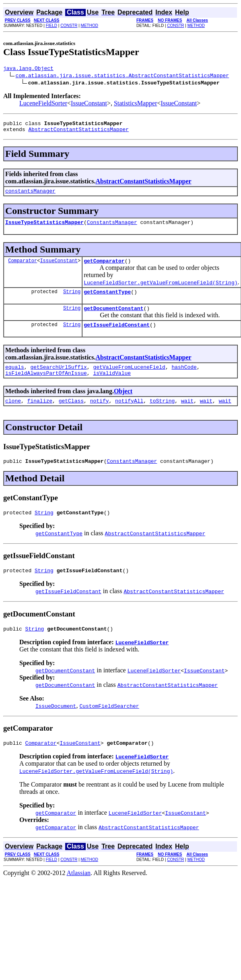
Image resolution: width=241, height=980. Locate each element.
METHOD (90, 26)
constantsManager (30, 195)
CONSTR (69, 26)
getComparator (104, 268)
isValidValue (112, 386)
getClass (71, 415)
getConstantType (107, 300)
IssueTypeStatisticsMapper (44, 228)
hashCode (184, 379)
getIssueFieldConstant (117, 335)
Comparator (23, 268)
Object (123, 404)
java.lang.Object (28, 69)
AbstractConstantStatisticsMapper (78, 133)
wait (187, 415)
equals (15, 379)
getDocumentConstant (113, 318)
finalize (40, 415)
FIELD (51, 26)
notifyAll (129, 415)
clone (13, 415)
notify (100, 415)
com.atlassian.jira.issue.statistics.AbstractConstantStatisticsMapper (122, 76)
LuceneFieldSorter (43, 104)
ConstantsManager (112, 228)
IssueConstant (89, 104)
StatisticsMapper (136, 104)
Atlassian (79, 893)
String (72, 300)
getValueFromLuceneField (129, 379)
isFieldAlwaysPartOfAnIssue (46, 386)
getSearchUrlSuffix (58, 379)
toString (162, 415)
